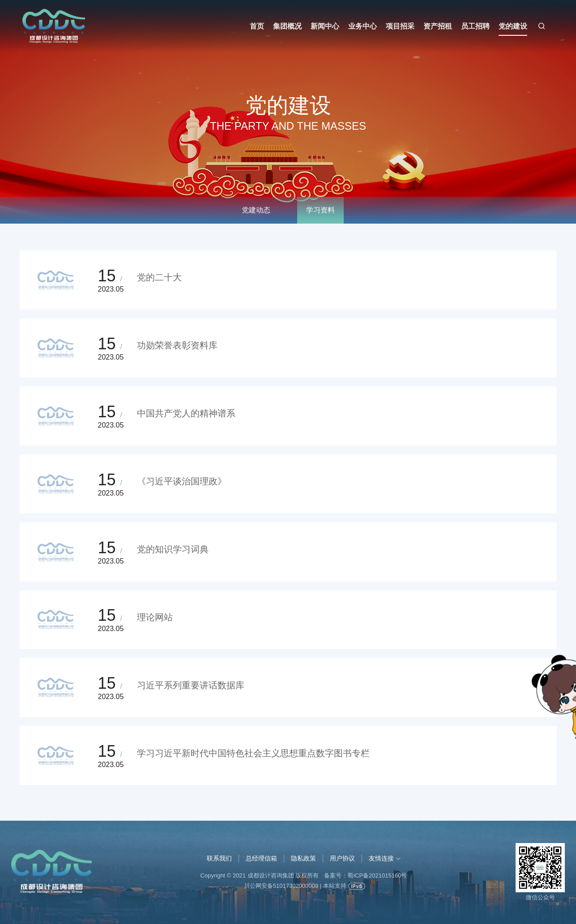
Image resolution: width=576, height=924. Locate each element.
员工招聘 (475, 26)
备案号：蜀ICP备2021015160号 (365, 875)
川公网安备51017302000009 (281, 886)
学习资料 (320, 210)
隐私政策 (303, 858)
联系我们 (219, 858)
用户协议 (342, 858)
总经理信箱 (261, 858)
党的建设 (513, 26)
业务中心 (363, 26)
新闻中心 (325, 26)
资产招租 (438, 26)
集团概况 (287, 26)
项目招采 (400, 26)
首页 (257, 26)
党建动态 (256, 210)
